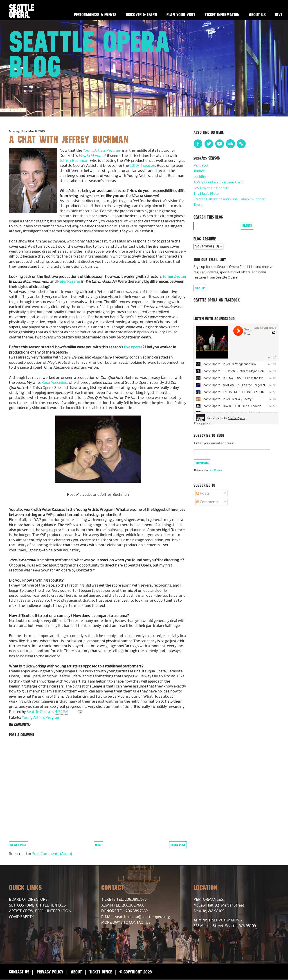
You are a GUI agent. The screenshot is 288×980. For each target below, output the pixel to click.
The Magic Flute (206, 194)
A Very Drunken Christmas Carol (219, 182)
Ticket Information (222, 15)
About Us (257, 15)
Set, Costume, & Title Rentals (37, 905)
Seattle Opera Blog (90, 54)
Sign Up (200, 288)
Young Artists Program (102, 151)
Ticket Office (101, 972)
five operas (133, 347)
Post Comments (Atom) (52, 854)
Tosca (198, 205)
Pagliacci (201, 166)
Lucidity (200, 177)
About (76, 972)
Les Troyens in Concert (211, 188)
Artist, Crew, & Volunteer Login (40, 911)
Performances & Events (95, 15)
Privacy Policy (50, 972)
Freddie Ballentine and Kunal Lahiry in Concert (230, 199)
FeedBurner (215, 470)
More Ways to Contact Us (126, 923)
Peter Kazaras (69, 282)
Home (99, 845)
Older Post (178, 845)
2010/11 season (142, 166)
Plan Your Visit (181, 15)
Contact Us (19, 972)
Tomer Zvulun (174, 277)
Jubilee (199, 171)
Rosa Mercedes (54, 383)
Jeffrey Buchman (74, 161)
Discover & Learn (141, 15)
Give (279, 15)
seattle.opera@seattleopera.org (143, 917)
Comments (208, 502)
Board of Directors (28, 900)
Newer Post (18, 845)
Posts (203, 493)
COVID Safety (22, 917)
